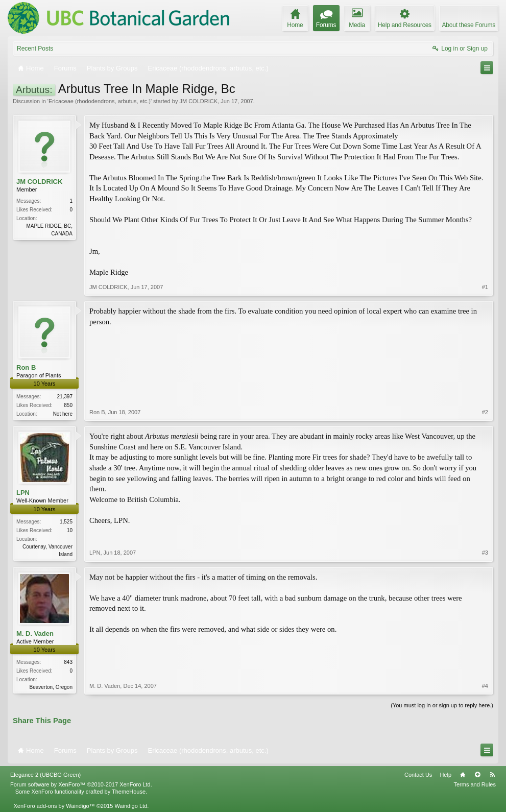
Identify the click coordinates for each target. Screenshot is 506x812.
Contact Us (418, 775)
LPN (23, 493)
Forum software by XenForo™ (81, 784)
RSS (492, 775)
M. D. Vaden (35, 634)
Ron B (26, 367)
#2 (485, 412)
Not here (63, 414)
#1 (485, 287)
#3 (485, 553)
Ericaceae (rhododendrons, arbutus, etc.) (100, 101)
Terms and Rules (475, 784)
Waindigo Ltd (131, 806)
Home (463, 775)
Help (445, 775)
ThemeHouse (129, 792)
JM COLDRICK (198, 101)
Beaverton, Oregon (51, 687)
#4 (485, 686)
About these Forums (469, 25)
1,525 (66, 522)
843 (68, 662)
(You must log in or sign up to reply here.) (442, 705)
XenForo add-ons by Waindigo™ (54, 806)
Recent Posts (35, 49)
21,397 (65, 397)
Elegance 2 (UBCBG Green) (45, 775)
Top (477, 775)
